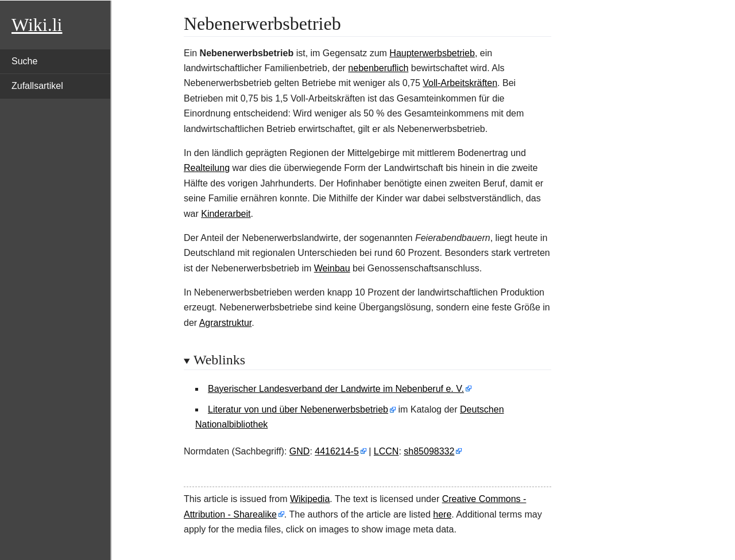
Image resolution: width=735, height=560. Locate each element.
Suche (24, 61)
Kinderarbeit (226, 214)
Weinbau (332, 268)
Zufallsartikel (37, 86)
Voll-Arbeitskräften (460, 83)
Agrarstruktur (226, 323)
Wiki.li (37, 25)
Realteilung (207, 168)
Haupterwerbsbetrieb (432, 53)
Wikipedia (310, 499)
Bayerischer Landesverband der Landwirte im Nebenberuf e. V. (336, 389)
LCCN (386, 451)
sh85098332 (429, 451)
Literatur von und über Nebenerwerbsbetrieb (298, 409)
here (442, 514)
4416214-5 (337, 451)
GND (300, 451)
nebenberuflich (378, 68)
